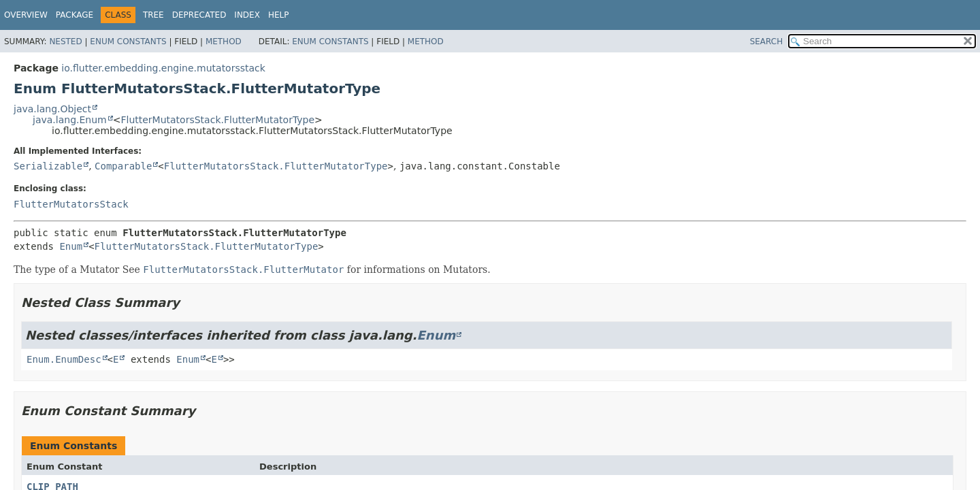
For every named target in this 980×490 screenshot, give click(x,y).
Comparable (123, 166)
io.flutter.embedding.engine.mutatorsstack (163, 68)
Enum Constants (128, 42)
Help (279, 15)
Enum (71, 246)
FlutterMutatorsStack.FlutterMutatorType (217, 120)
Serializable (48, 166)
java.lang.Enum (70, 120)
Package (75, 15)
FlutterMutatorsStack (71, 204)
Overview (26, 15)
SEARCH (767, 42)
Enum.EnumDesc (64, 359)
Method (224, 42)
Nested (65, 42)
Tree (153, 15)
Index (247, 15)
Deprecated (199, 15)
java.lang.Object (52, 109)
